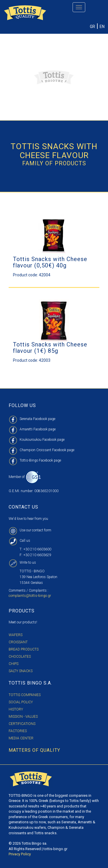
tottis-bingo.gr (55, 849)
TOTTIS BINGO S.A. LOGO (31, 779)
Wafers (16, 635)
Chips (14, 664)
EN (102, 27)
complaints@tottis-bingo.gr (30, 596)
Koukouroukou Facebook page (42, 440)
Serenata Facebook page (37, 419)
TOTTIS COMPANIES (25, 695)
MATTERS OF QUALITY (34, 750)
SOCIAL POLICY (21, 702)
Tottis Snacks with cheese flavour (54, 151)
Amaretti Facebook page (38, 429)
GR (92, 27)
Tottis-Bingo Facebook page (40, 460)
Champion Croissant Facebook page (47, 450)
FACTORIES (18, 731)
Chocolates (20, 657)
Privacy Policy (20, 854)
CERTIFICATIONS (22, 724)
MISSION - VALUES (23, 717)
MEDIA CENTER (21, 738)
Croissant (18, 642)
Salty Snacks (21, 671)
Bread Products (24, 649)
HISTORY (16, 709)
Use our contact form (35, 530)
